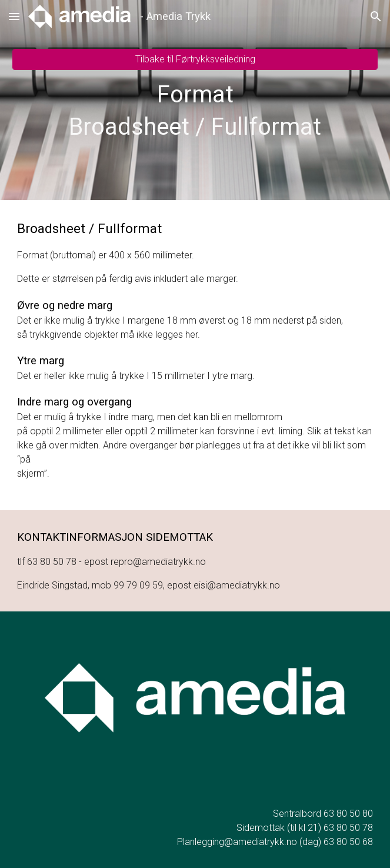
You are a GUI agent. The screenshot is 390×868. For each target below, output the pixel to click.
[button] (14, 16)
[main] (195, 111)
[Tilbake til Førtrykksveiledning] (195, 59)
